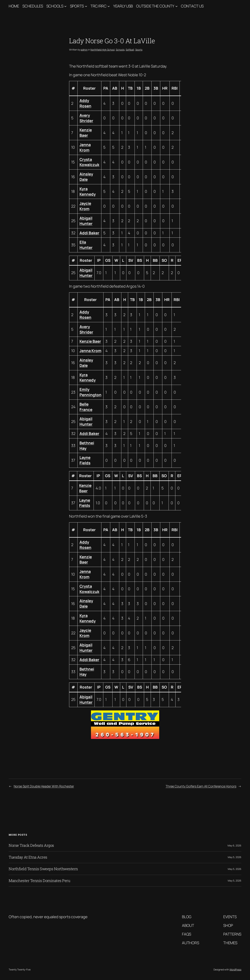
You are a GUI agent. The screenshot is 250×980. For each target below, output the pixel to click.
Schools (55, 6)
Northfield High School (103, 50)
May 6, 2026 (234, 845)
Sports (77, 6)
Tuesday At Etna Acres (28, 857)
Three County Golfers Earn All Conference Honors (201, 786)
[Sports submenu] (86, 6)
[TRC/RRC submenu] (109, 6)
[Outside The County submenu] (176, 6)
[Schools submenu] (65, 6)
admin (84, 50)
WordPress (235, 969)
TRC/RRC (99, 6)
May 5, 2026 (235, 857)
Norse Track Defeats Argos (31, 845)
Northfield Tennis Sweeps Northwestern (43, 869)
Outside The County (155, 6)
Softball (130, 50)
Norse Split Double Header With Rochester (44, 786)
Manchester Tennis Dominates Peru (39, 881)
